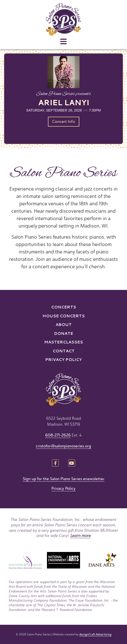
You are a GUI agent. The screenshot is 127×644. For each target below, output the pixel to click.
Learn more (81, 536)
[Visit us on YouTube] (72, 463)
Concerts (64, 307)
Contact (64, 351)
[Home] (63, 19)
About (64, 324)
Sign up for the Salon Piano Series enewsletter (64, 479)
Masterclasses (64, 342)
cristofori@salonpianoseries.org (63, 446)
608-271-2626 (58, 435)
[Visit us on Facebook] (55, 463)
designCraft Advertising (95, 634)
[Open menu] (63, 42)
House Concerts (64, 316)
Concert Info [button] (64, 122)
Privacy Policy (63, 359)
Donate (64, 333)
